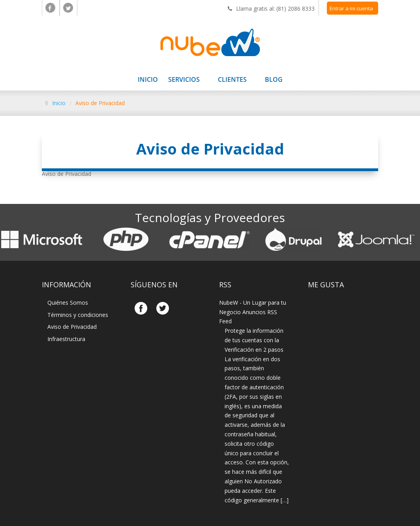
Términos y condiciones (78, 315)
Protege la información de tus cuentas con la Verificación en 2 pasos (254, 340)
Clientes (232, 80)
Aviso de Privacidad (72, 327)
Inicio (148, 80)
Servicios (184, 80)
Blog (274, 80)
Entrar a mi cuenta (351, 8)
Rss (225, 285)
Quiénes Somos (68, 303)
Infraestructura (66, 339)
